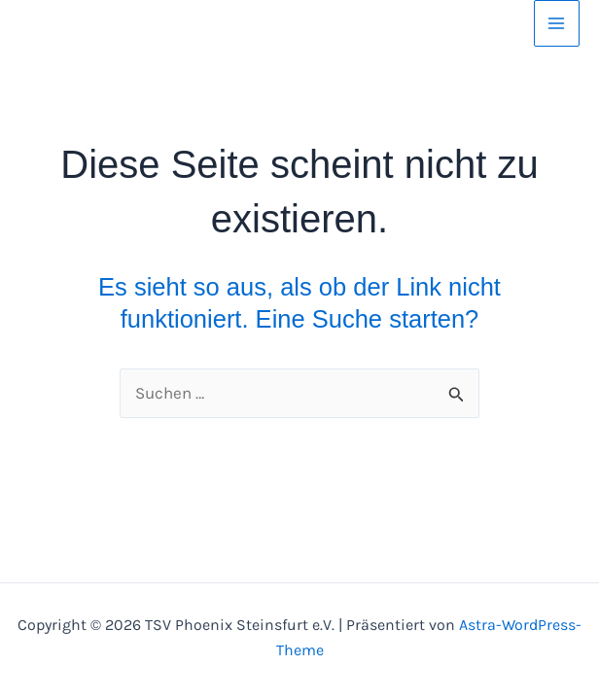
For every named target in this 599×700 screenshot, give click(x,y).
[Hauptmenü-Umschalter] (557, 23)
